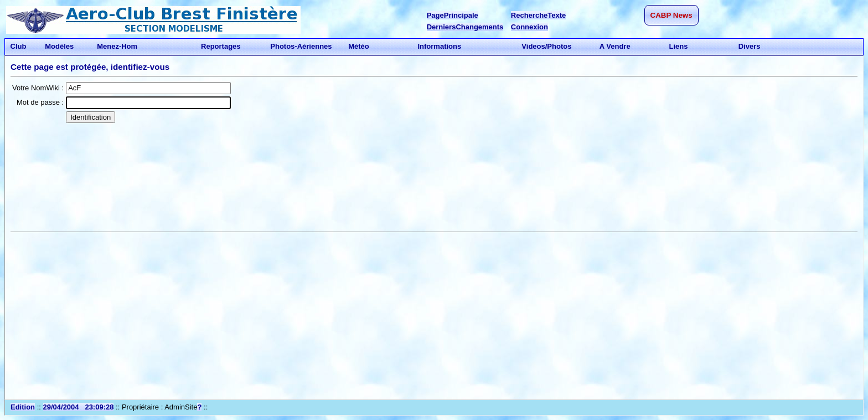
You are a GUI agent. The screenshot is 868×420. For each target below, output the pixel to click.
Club (18, 46)
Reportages (221, 46)
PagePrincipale (453, 15)
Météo (359, 46)
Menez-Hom (117, 46)
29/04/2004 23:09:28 (79, 407)
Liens (678, 46)
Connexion (529, 27)
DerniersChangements (465, 27)
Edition (23, 407)
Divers (749, 46)
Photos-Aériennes (301, 46)
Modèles (60, 46)
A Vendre (615, 46)
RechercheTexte (538, 15)
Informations (440, 46)
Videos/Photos (547, 46)
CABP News (671, 15)
